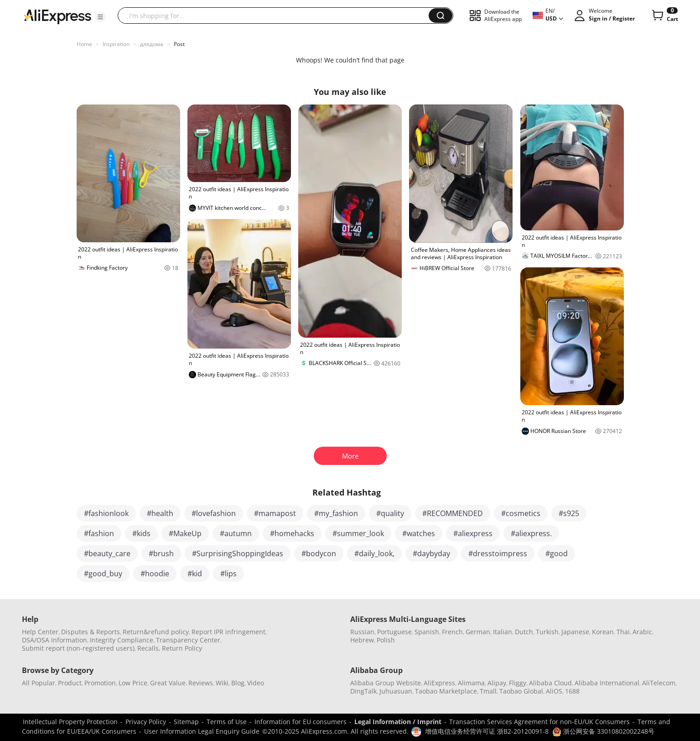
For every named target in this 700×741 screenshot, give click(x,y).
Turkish (547, 632)
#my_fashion (336, 513)
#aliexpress (473, 533)
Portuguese (394, 632)
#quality (390, 513)
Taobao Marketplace (446, 691)
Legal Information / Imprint (398, 722)
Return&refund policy (156, 632)
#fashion (99, 533)
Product (70, 683)
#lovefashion (214, 513)
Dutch (524, 632)
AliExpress (439, 683)
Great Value (168, 683)
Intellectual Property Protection (70, 722)
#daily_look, (374, 553)
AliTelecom (659, 683)
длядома (152, 44)
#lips (228, 574)
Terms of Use (227, 722)
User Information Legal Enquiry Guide (202, 731)
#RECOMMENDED (453, 513)
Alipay (497, 683)
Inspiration (116, 44)
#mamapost (275, 513)
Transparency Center (188, 640)
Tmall (488, 691)
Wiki (222, 683)
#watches (419, 533)
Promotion (100, 683)
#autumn (236, 533)
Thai (623, 632)
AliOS (554, 691)
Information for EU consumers (301, 722)
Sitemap (186, 722)
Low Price (133, 683)
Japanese (575, 632)
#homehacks (292, 533)
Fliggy (518, 683)
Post (179, 44)
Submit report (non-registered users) (78, 648)
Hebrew (362, 640)
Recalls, (149, 648)
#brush (161, 553)
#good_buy (103, 574)
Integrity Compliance (122, 640)
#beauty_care (107, 553)
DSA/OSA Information (54, 640)
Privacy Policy (146, 722)
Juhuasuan (396, 691)
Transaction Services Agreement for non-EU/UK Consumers (539, 722)
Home (84, 44)
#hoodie (155, 574)
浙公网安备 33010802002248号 (603, 731)
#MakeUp (185, 533)
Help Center (40, 632)
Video (256, 683)
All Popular (39, 683)
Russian (362, 632)
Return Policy (182, 648)
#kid (195, 574)
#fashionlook (106, 513)
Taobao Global (521, 691)
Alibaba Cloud (550, 683)
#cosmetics (521, 513)
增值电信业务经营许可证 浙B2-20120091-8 (487, 731)
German (478, 632)
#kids (141, 533)
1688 (572, 691)
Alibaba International (607, 683)
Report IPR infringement (228, 632)
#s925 (569, 513)
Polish (386, 640)
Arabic (642, 632)
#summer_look (358, 533)
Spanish (427, 632)
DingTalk (363, 691)
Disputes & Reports (91, 632)
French (452, 632)
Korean (603, 632)
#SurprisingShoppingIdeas (238, 553)
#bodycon (319, 553)
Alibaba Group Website (386, 683)
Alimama (471, 683)
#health (160, 513)
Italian (503, 632)
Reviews (201, 683)
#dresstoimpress (498, 553)
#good (557, 553)
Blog (238, 683)
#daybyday (431, 553)
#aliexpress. (531, 533)
